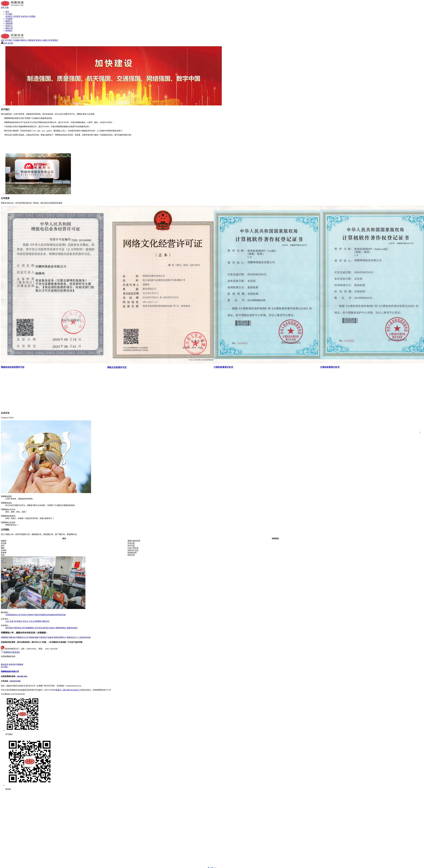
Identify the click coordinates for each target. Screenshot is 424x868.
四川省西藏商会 (28, 628)
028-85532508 (15, 681)
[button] (212, 868)
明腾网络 (5, 637)
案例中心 (9, 21)
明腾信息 (12, 637)
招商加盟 (9, 23)
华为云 (26, 621)
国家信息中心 (72, 637)
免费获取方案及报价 (10, 652)
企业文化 (24, 16)
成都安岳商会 (72, 628)
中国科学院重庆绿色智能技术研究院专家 (50, 615)
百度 (12, 621)
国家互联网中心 (60, 637)
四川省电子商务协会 (14, 628)
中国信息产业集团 (46, 637)
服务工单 (9, 28)
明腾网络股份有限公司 (10, 671)
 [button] (420, 432)
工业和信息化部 (84, 637)
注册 (7, 7)
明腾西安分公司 (23, 637)
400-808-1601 (6, 660)
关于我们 (9, 14)
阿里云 (20, 621)
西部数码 (38, 621)
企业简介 (9, 16)
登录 (3, 7)
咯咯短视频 (34, 637)
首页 (7, 12)
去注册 (10, 43)
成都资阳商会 (61, 628)
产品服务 (9, 19)
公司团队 (32, 16)
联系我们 (9, 31)
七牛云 (31, 621)
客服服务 (20, 664)
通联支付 (46, 621)
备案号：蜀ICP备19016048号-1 (68, 690)
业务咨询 (12, 664)
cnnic (7, 621)
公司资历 (17, 16)
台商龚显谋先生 (12, 615)
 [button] (1, 432)
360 (15, 621)
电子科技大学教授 (26, 615)
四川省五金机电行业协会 (45, 628)
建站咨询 (5, 664)
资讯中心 (9, 26)
